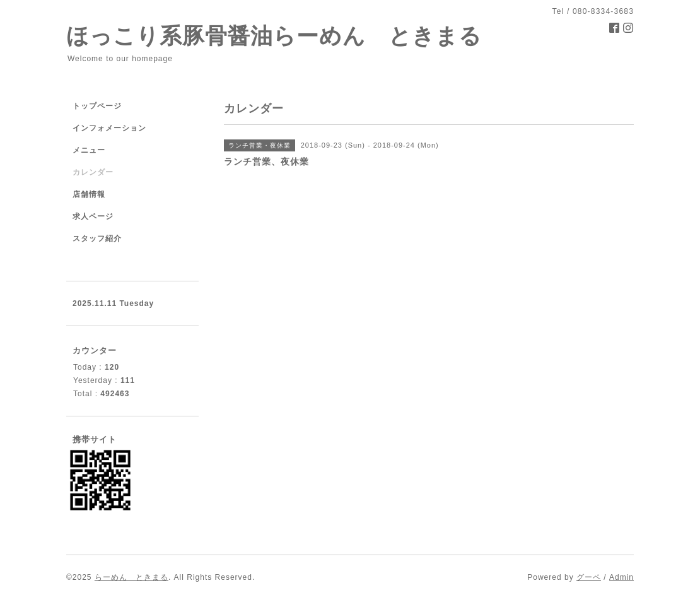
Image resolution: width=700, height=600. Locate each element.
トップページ (97, 106)
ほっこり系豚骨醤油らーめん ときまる (274, 36)
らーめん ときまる (131, 577)
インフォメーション (109, 128)
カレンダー (93, 172)
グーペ (589, 577)
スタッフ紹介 (97, 238)
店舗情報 (89, 194)
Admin (621, 577)
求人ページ (93, 216)
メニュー (89, 150)
